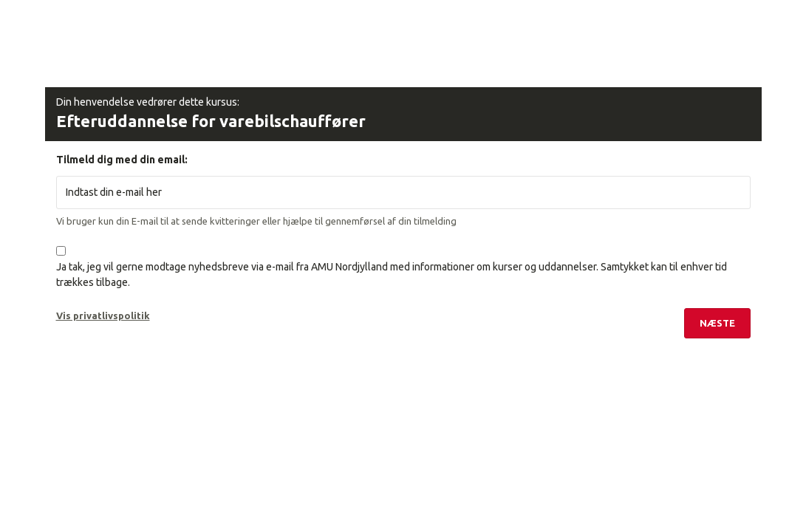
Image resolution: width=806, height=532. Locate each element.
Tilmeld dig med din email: (122, 160)
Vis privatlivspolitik (103, 316)
